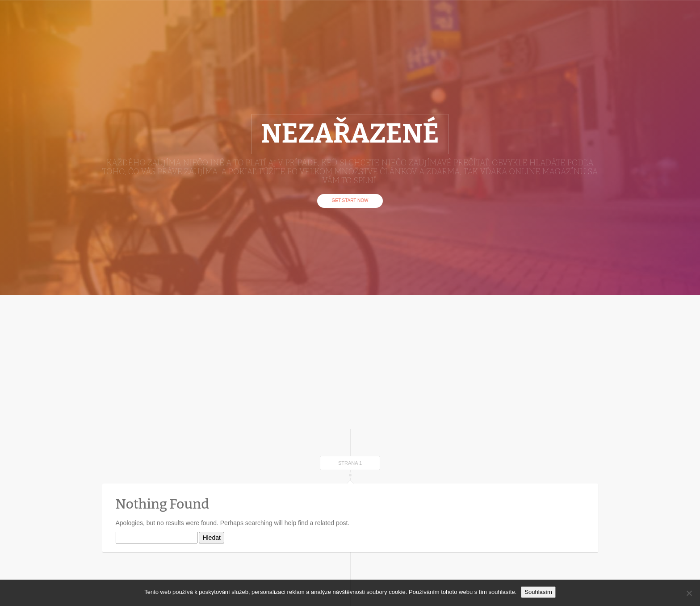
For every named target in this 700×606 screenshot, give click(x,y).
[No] (689, 593)
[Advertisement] (350, 362)
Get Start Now (350, 200)
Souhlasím (538, 592)
